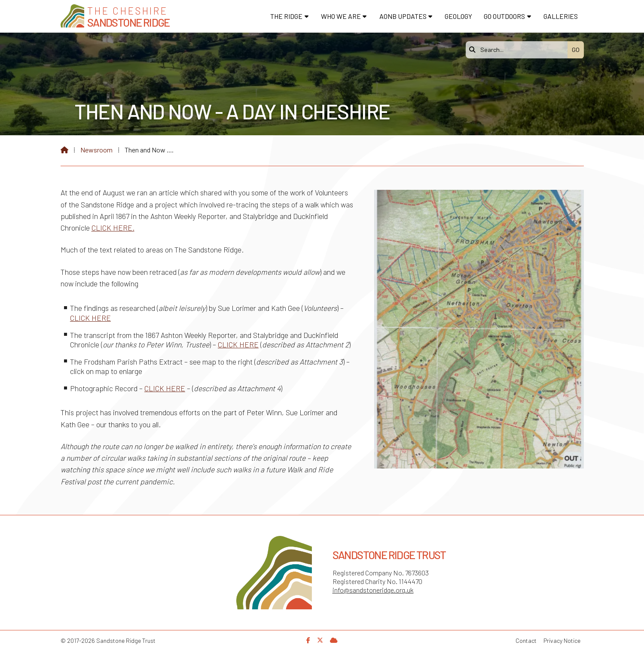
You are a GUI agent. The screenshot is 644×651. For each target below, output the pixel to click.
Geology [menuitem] (458, 16)
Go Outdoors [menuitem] (504, 16)
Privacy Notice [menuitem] (562, 640)
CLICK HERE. (113, 228)
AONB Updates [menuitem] (403, 16)
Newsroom (96, 150)
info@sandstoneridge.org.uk (373, 590)
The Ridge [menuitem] (286, 16)
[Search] (519, 50)
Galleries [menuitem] (561, 16)
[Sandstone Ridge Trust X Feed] (320, 640)
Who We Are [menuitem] (341, 16)
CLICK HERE (90, 318)
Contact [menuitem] (526, 640)
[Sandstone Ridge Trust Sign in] (334, 640)
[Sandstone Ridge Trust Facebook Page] (308, 640)
